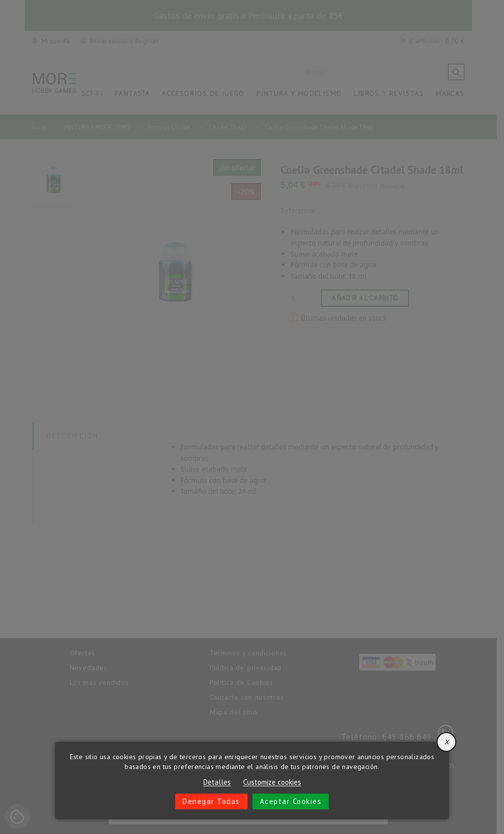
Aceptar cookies (291, 801)
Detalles (217, 783)
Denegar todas (211, 801)
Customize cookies (272, 783)
